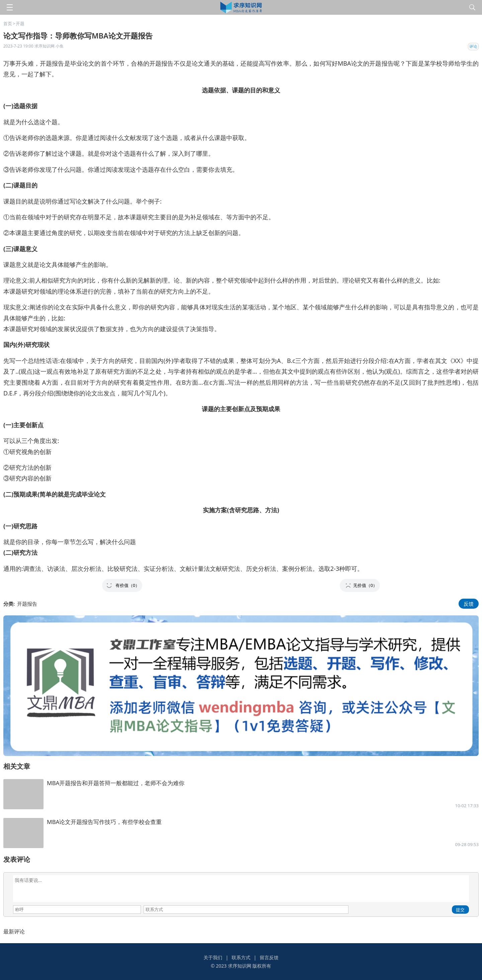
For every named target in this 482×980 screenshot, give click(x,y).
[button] (122, 585)
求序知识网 (240, 966)
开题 (20, 23)
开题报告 (27, 604)
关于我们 (213, 957)
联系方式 (241, 957)
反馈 (469, 604)
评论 (473, 46)
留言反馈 (269, 957)
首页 (8, 23)
